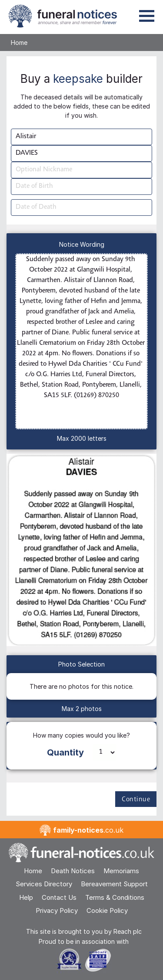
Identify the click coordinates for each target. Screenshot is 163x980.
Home (19, 43)
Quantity (65, 752)
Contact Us (59, 897)
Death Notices (73, 871)
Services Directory (44, 884)
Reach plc (128, 931)
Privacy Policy (57, 910)
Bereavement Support (114, 884)
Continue (136, 800)
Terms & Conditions (115, 897)
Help (26, 897)
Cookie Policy (107, 910)
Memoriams (121, 871)
